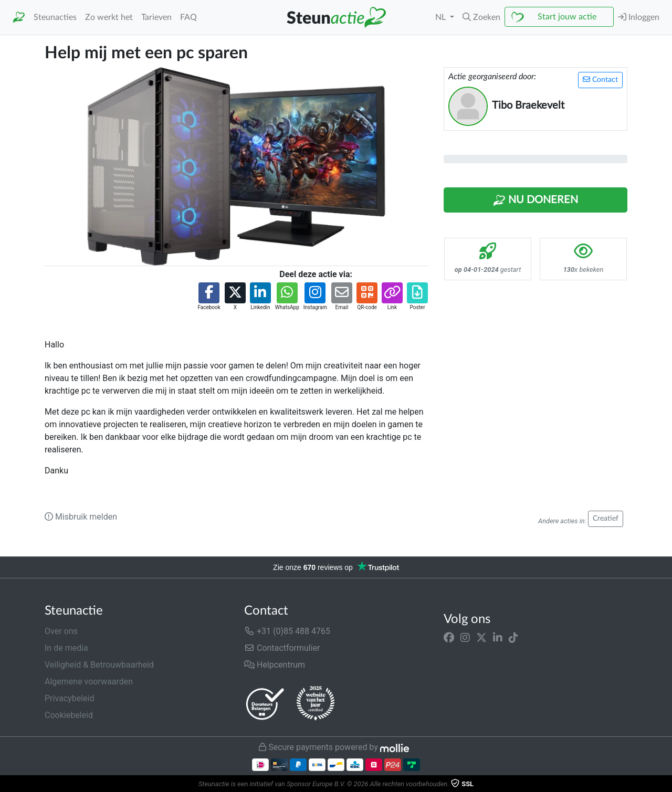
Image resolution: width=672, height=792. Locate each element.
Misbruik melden (81, 517)
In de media (66, 648)
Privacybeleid (69, 698)
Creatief (606, 519)
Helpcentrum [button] (275, 665)
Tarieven (156, 17)
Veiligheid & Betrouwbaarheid (99, 665)
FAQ (188, 17)
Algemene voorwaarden (89, 682)
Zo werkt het (109, 17)
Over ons (61, 631)
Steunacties (55, 17)
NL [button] (442, 17)
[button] (481, 17)
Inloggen (639, 17)
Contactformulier (282, 648)
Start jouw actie (567, 17)
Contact (600, 80)
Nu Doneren (535, 200)
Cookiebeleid (69, 715)
